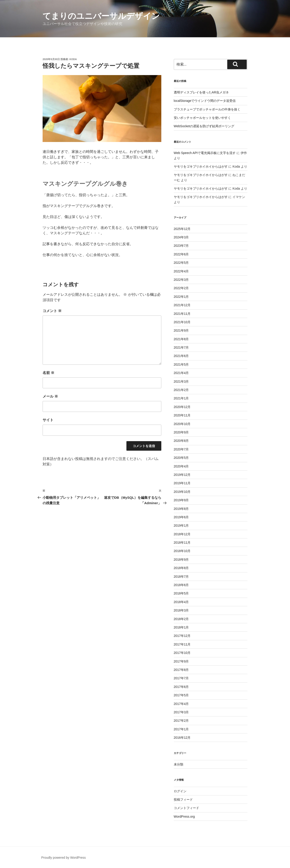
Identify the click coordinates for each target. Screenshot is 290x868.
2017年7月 (181, 678)
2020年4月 (181, 466)
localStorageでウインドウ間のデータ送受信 (205, 101)
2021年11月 (182, 314)
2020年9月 (181, 432)
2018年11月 (182, 543)
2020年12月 (182, 407)
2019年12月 (182, 475)
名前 (48, 373)
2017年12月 (182, 636)
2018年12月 (182, 534)
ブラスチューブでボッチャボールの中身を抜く (207, 109)
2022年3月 (181, 280)
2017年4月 (181, 704)
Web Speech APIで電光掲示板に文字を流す (205, 153)
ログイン (180, 791)
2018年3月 (181, 610)
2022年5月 (181, 263)
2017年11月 (182, 644)
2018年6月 (181, 585)
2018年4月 (181, 602)
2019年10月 (182, 492)
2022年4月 (181, 271)
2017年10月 (182, 653)
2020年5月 (181, 458)
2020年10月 (182, 424)
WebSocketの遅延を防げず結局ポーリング (204, 126)
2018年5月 (181, 593)
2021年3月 (181, 381)
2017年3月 (181, 712)
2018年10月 (182, 551)
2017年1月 (181, 729)
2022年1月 (181, 297)
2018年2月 (181, 619)
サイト (48, 420)
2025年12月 (182, 229)
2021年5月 (181, 364)
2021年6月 (181, 356)
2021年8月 (181, 339)
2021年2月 (181, 390)
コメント (52, 311)
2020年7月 (181, 449)
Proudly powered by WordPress (64, 858)
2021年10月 (182, 322)
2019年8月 (181, 509)
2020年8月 (181, 441)
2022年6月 (181, 254)
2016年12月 (182, 738)
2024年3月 (181, 237)
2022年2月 (181, 288)
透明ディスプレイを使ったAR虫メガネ (201, 92)
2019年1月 (181, 526)
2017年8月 (181, 670)
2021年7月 (181, 347)
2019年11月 (182, 483)
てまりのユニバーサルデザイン (101, 16)
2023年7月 (181, 246)
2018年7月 (181, 577)
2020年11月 (182, 415)
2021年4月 (181, 373)
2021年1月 (181, 398)
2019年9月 (181, 500)
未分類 (179, 764)
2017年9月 (181, 661)
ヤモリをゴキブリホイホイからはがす (201, 166)
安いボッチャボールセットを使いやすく (202, 118)
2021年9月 (181, 330)
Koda (73, 59)
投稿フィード (183, 800)
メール (50, 396)
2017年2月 (181, 721)
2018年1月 (181, 627)
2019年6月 (181, 517)
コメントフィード (186, 808)
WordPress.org (184, 817)
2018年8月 (181, 568)
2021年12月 (182, 305)
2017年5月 (181, 695)
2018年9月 (181, 560)
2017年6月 (181, 687)
